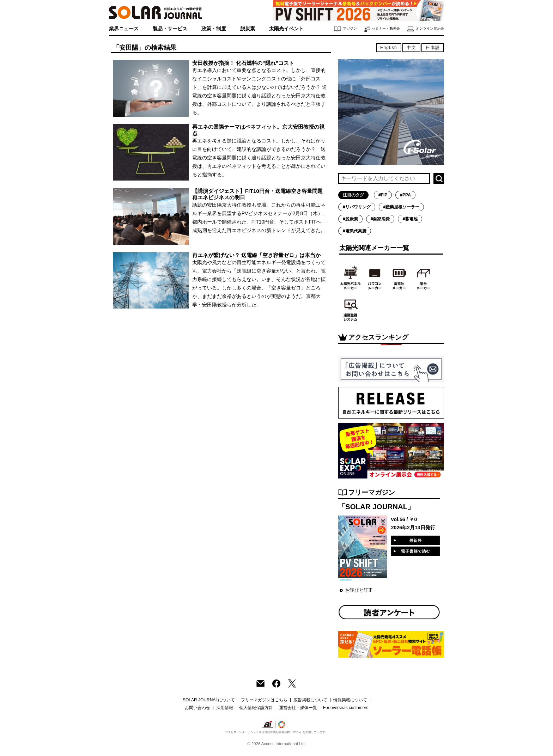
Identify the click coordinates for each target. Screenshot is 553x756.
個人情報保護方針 (256, 708)
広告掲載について (310, 700)
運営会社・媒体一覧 (298, 708)
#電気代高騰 (355, 231)
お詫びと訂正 (359, 590)
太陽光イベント (286, 29)
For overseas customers (346, 708)
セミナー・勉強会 (382, 29)
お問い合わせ (197, 708)
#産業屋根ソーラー (402, 207)
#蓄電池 (410, 219)
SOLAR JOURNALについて (209, 700)
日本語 (433, 48)
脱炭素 (248, 29)
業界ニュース (124, 29)
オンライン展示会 (426, 29)
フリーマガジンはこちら (264, 700)
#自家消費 (380, 219)
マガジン (345, 29)
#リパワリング (357, 207)
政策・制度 (214, 29)
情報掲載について (350, 700)
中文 (411, 48)
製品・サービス (170, 29)
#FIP (383, 195)
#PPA (405, 195)
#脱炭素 (350, 219)
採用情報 (225, 708)
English (389, 48)
